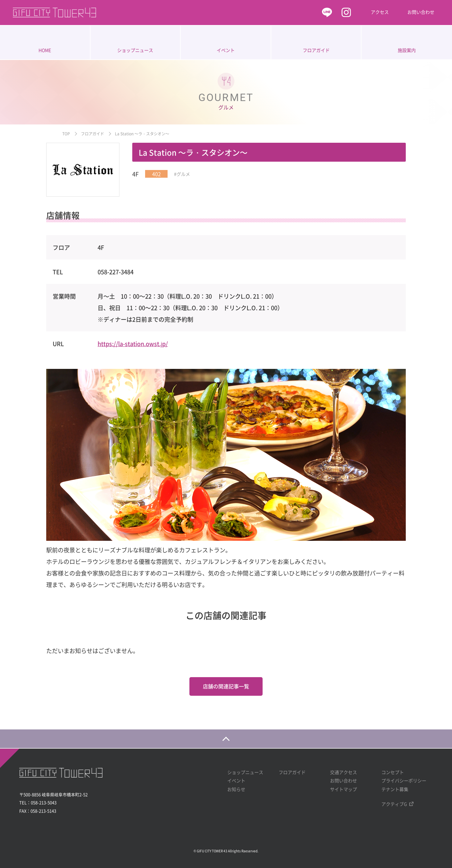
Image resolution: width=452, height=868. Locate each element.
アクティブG (394, 804)
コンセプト (393, 772)
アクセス (380, 12)
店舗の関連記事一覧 (226, 686)
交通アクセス (343, 772)
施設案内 (407, 50)
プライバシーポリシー (404, 780)
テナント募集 (395, 789)
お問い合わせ (421, 12)
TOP (66, 134)
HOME (45, 50)
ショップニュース (135, 50)
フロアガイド (316, 50)
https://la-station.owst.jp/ (133, 344)
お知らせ (236, 789)
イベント (226, 50)
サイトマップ (343, 789)
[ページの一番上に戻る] (226, 739)
